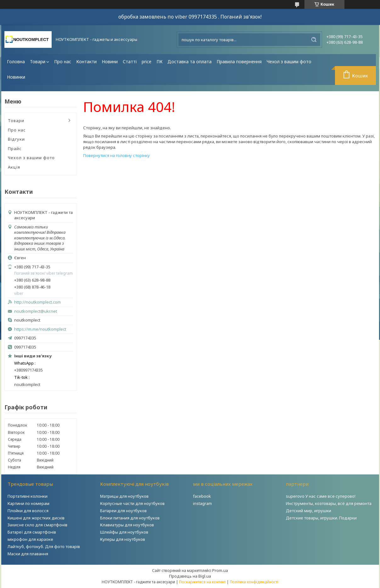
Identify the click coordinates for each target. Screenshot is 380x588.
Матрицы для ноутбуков (124, 496)
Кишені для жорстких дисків (36, 518)
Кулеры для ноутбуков (123, 539)
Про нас (63, 62)
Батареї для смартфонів (32, 532)
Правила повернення (239, 62)
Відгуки (16, 139)
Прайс (15, 148)
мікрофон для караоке (30, 539)
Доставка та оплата (190, 62)
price (147, 62)
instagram (202, 503)
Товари (38, 62)
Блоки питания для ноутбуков (130, 518)
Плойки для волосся (28, 511)
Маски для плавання (28, 554)
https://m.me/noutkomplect (40, 329)
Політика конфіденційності (254, 582)
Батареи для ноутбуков (123, 511)
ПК (159, 62)
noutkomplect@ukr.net (36, 311)
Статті (130, 62)
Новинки (16, 77)
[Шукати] (314, 40)
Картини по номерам (28, 503)
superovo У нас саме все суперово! (321, 496)
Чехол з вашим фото (289, 62)
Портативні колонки (28, 496)
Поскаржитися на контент (202, 582)
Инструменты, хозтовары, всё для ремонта (329, 503)
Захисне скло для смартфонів (37, 525)
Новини (110, 62)
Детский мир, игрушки (309, 511)
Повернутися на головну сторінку (116, 155)
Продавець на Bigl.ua (190, 576)
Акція (14, 167)
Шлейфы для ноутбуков (124, 532)
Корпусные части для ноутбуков (132, 503)
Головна (16, 62)
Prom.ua (220, 570)
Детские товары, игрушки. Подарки (321, 518)
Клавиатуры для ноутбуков (127, 525)
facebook (202, 496)
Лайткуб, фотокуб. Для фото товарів (44, 546)
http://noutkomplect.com (37, 302)
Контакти (86, 62)
